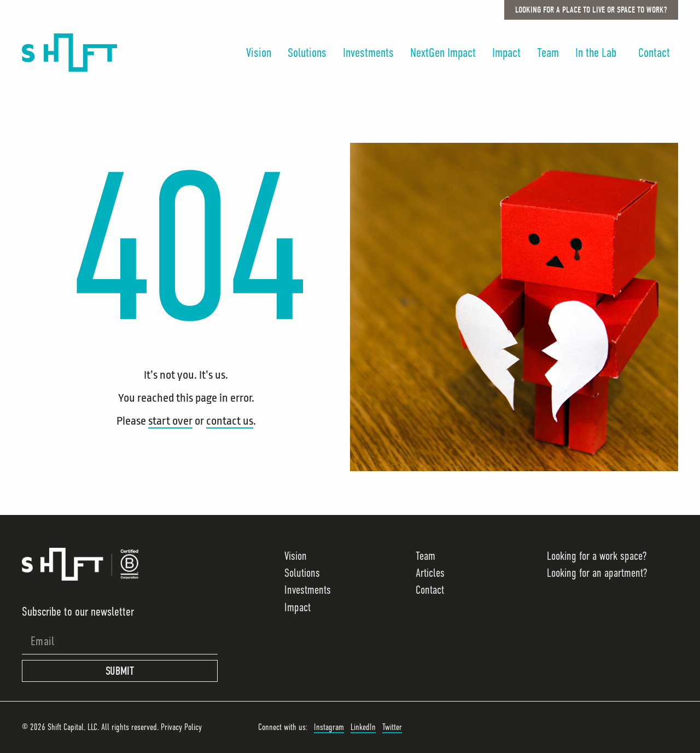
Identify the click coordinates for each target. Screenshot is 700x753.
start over (170, 421)
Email (29, 624)
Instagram (329, 727)
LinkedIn (363, 727)
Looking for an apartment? (597, 573)
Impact (506, 53)
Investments (368, 53)
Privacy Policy (181, 727)
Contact (654, 53)
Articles (430, 573)
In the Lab (599, 53)
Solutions (307, 53)
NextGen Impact (443, 53)
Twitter (392, 727)
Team (548, 53)
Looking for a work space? (597, 556)
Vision (259, 53)
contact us (230, 421)
